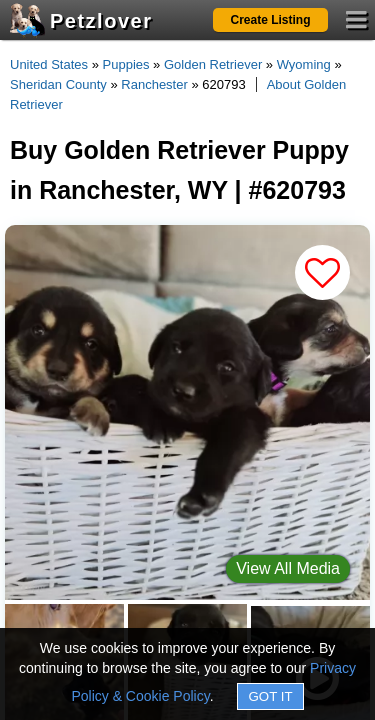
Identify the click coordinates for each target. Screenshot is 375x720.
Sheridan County (58, 84)
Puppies (126, 64)
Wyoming (304, 64)
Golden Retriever (213, 64)
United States (49, 64)
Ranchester (154, 84)
